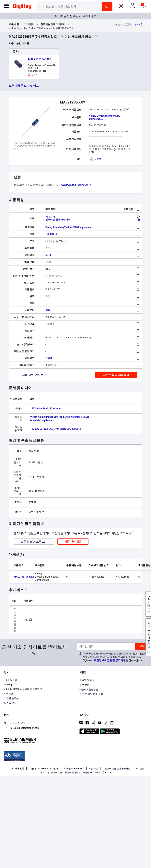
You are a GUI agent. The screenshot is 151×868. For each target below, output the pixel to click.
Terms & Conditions (124, 850)
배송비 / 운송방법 (89, 689)
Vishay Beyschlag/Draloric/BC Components (105, 117)
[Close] (145, 842)
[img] (22, 7)
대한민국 (17, 769)
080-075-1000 (14, 723)
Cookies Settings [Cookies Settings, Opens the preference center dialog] (44, 861)
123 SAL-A (51, 234)
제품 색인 (14, 24)
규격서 (95, 159)
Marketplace (10, 685)
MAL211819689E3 (40, 59)
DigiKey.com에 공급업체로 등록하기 (23, 689)
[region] (75, 852)
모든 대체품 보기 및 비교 (24, 86)
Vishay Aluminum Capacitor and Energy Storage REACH (59, 417)
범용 (48, 310)
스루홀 (49, 358)
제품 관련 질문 (73, 542)
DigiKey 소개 (11, 680)
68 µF (48, 255)
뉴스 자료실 (10, 703)
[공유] (138, 24)
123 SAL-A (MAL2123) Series (46, 408)
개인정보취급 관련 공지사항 (110, 660)
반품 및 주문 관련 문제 (91, 694)
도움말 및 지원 (87, 680)
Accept (71, 861)
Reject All (98, 861)
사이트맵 (9, 694)
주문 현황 (84, 685)
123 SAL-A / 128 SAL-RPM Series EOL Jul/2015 (56, 429)
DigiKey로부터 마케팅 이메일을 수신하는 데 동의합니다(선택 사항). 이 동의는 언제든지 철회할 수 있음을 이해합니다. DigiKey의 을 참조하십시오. (115, 657)
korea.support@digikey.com (22, 728)
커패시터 (30, 24)
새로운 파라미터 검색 (116, 375)
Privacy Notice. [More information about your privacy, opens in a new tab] (12, 854)
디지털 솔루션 (11, 698)
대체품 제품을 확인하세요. (75, 185)
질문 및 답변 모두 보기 (34, 542)
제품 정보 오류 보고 (34, 375)
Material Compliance (41, 420)
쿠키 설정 (139, 769)
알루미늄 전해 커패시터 (53, 24)
